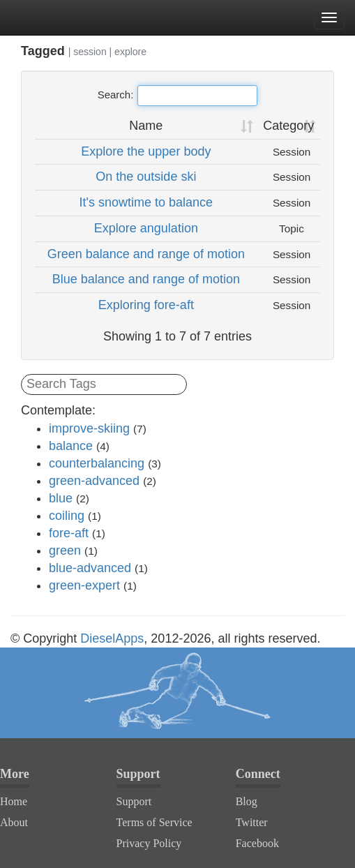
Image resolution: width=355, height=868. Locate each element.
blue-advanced (90, 568)
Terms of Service (154, 822)
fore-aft (69, 533)
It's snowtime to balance (146, 202)
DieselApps (112, 638)
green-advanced (94, 481)
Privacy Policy (149, 843)
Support (134, 801)
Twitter (252, 822)
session (90, 52)
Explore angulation (146, 228)
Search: (178, 96)
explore (130, 52)
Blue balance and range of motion (146, 279)
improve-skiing (89, 428)
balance (71, 446)
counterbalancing (97, 463)
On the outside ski (146, 177)
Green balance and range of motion (146, 254)
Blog (247, 801)
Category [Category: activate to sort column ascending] (288, 126)
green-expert (84, 585)
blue (61, 498)
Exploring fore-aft (146, 305)
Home (14, 801)
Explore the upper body (146, 151)
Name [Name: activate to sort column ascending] (146, 126)
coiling (67, 516)
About (14, 822)
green (65, 551)
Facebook (257, 843)
